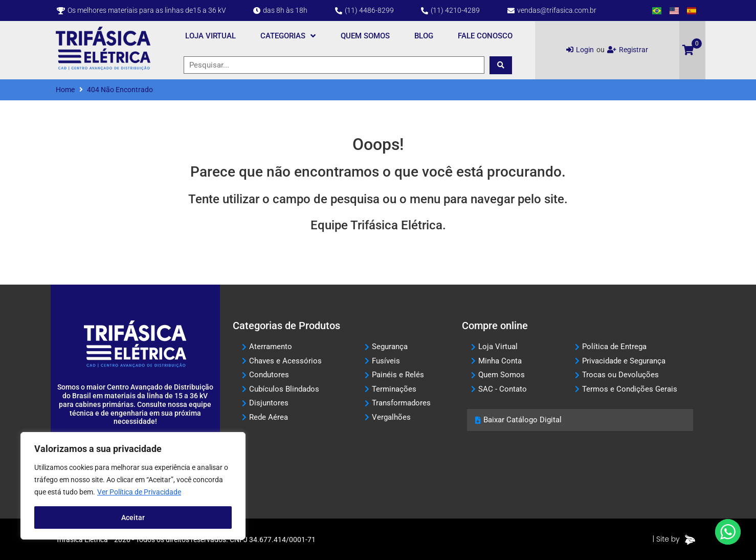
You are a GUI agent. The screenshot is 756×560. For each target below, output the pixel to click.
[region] (133, 486)
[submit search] (501, 65)
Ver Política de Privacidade (139, 492)
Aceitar (133, 518)
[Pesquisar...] (334, 65)
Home (65, 90)
